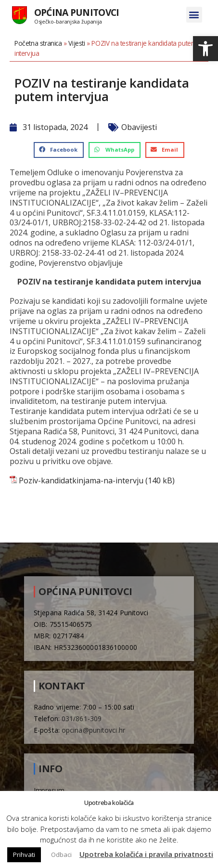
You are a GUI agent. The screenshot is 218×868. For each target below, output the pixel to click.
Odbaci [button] (61, 855)
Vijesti (77, 43)
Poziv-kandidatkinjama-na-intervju (81, 481)
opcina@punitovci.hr (93, 730)
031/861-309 (82, 719)
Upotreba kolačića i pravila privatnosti (146, 854)
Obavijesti (139, 127)
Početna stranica (38, 43)
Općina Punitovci (77, 12)
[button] (205, 49)
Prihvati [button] (24, 855)
